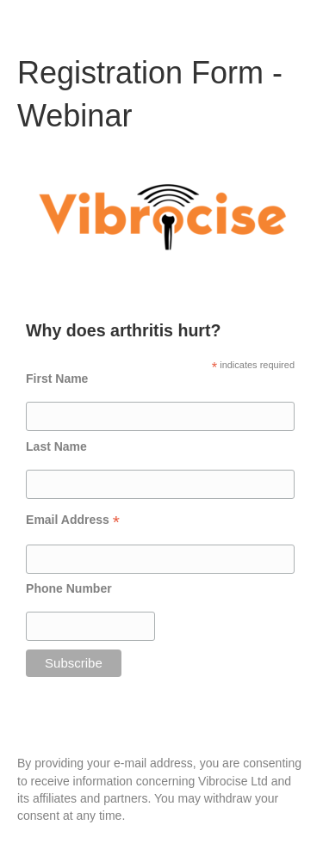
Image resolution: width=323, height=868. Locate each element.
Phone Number (69, 588)
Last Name (56, 446)
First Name (57, 379)
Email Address (73, 520)
